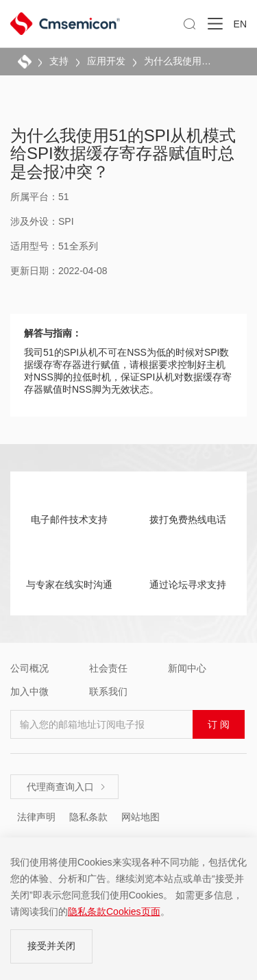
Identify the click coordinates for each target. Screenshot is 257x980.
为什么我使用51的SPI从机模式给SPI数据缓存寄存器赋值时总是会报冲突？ (180, 61)
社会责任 (108, 668)
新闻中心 (187, 668)
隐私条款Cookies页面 (114, 911)
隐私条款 (88, 817)
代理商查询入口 (66, 787)
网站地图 (140, 817)
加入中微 (29, 691)
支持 (59, 61)
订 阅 (219, 724)
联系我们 (108, 692)
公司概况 (29, 668)
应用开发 (106, 61)
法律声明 (36, 817)
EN (240, 24)
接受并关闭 (51, 946)
